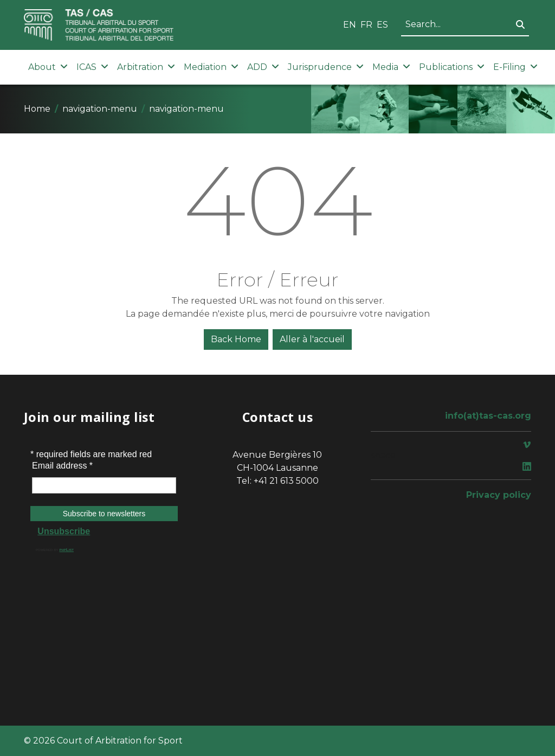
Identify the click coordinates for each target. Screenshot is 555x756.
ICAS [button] (92, 67)
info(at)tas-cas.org (488, 416)
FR (366, 25)
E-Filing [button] (515, 67)
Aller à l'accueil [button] (312, 339)
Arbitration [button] (146, 67)
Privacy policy (499, 495)
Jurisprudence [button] (326, 67)
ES (382, 25)
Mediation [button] (211, 67)
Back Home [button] (236, 339)
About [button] (48, 67)
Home (37, 109)
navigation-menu (100, 109)
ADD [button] (263, 67)
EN (350, 25)
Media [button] (391, 67)
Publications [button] (452, 67)
